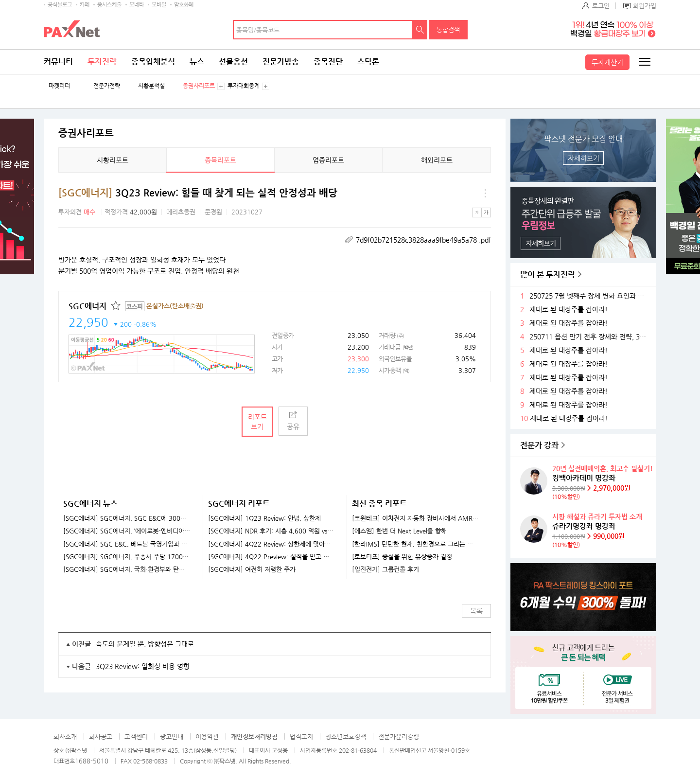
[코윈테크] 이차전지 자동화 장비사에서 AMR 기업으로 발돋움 (415, 518)
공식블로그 (60, 5)
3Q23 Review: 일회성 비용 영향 (143, 666)
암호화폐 (184, 5)
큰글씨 (486, 213)
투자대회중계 (244, 86)
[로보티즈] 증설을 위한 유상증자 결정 (402, 557)
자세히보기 (584, 158)
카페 (85, 5)
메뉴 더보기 (485, 193)
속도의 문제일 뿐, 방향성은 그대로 (145, 644)
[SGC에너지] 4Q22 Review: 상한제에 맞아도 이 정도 (271, 544)
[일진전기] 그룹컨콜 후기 (385, 569)
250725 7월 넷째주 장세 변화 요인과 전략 (589, 296)
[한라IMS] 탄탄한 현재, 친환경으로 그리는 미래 (415, 544)
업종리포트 (328, 160)
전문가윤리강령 (399, 736)
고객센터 (136, 736)
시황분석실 (151, 86)
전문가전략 (107, 86)
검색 (420, 30)
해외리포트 (437, 160)
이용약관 (207, 736)
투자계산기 (607, 62)
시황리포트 (113, 160)
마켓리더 (59, 86)
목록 (476, 611)
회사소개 (65, 736)
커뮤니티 (58, 62)
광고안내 (172, 736)
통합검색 (448, 29)
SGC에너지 (87, 306)
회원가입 (645, 6)
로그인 (601, 6)
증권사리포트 (199, 86)
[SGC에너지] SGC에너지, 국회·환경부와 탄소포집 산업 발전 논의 (127, 569)
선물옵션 (233, 62)
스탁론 (368, 62)
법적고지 (301, 736)
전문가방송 (281, 62)
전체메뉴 (644, 62)
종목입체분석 (153, 62)
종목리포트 (220, 160)
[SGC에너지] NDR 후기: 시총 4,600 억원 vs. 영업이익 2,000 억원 (271, 531)
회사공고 (101, 736)
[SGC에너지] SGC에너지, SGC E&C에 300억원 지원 (127, 518)
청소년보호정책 (346, 736)
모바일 (159, 5)
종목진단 (328, 62)
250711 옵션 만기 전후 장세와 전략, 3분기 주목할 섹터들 (589, 337)
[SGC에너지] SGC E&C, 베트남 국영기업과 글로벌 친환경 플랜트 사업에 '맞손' (127, 544)
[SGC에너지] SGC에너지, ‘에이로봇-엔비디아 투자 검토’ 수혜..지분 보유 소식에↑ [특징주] (127, 531)
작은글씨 (477, 213)
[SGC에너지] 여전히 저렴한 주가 (252, 569)
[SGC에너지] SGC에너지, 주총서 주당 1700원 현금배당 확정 (127, 557)
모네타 (137, 5)
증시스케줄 (109, 5)
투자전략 (102, 62)
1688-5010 (92, 761)
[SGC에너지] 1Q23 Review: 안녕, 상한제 (264, 518)
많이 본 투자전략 (548, 275)
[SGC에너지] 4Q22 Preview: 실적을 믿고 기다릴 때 (271, 557)
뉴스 (197, 62)
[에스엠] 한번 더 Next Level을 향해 (399, 531)
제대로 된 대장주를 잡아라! (569, 310)
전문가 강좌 (539, 445)
